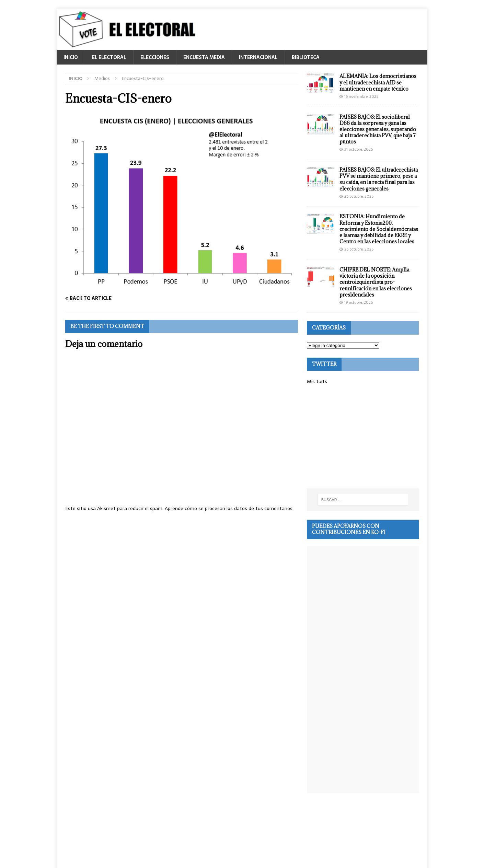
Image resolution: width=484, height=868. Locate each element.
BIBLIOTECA (306, 57)
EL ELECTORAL (109, 57)
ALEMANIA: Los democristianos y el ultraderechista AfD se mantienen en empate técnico (378, 82)
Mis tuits (317, 381)
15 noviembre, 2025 (361, 96)
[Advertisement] (363, 437)
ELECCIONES (155, 57)
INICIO (71, 57)
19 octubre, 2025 (359, 302)
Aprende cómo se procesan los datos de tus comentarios (229, 508)
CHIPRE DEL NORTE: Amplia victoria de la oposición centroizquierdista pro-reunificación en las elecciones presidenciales (376, 282)
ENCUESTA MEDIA (204, 57)
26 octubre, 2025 (359, 196)
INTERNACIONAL (258, 57)
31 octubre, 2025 (359, 149)
